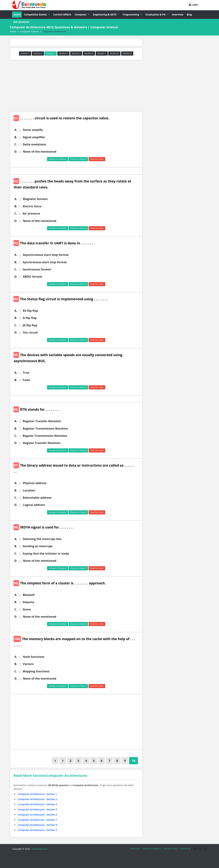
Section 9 (127, 53)
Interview (178, 14)
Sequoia (28, 602)
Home (17, 14)
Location (29, 490)
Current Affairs (62, 14)
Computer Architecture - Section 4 (37, 804)
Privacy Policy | (171, 849)
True (26, 373)
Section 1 (25, 53)
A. (16, 130)
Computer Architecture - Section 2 (37, 799)
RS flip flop (30, 311)
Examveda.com (39, 849)
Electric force (32, 206)
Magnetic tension (35, 199)
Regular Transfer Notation (42, 443)
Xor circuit (30, 332)
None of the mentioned (40, 152)
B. (16, 137)
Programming (132, 14)
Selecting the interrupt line (42, 539)
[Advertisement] (76, 86)
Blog (189, 14)
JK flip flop (30, 325)
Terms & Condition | (152, 849)
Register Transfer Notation (42, 421)
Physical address (35, 483)
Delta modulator (34, 144)
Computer (82, 14)
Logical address (34, 505)
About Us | (136, 849)
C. (16, 144)
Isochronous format (37, 269)
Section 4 (63, 53)
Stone (27, 609)
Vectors (28, 664)
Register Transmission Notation (45, 429)
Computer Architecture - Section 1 (37, 794)
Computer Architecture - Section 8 (37, 825)
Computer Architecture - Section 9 (37, 830)
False (26, 380)
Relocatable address (37, 498)
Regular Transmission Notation (45, 436)
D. (16, 152)
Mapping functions (36, 671)
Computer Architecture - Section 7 (37, 820)
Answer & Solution (58, 159)
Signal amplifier (34, 137)
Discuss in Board (78, 159)
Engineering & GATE (106, 14)
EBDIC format (33, 277)
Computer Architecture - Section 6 (37, 815)
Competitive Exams (37, 14)
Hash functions (34, 657)
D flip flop (30, 318)
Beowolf (29, 595)
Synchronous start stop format (45, 262)
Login (194, 5)
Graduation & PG (157, 14)
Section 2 (38, 53)
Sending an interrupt (38, 546)
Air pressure (31, 213)
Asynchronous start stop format (46, 255)
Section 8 (114, 53)
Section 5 (76, 53)
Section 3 (51, 53)
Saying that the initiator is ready (46, 554)
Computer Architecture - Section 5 (37, 809)
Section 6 (89, 53)
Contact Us (185, 849)
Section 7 (102, 53)
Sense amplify (33, 130)
